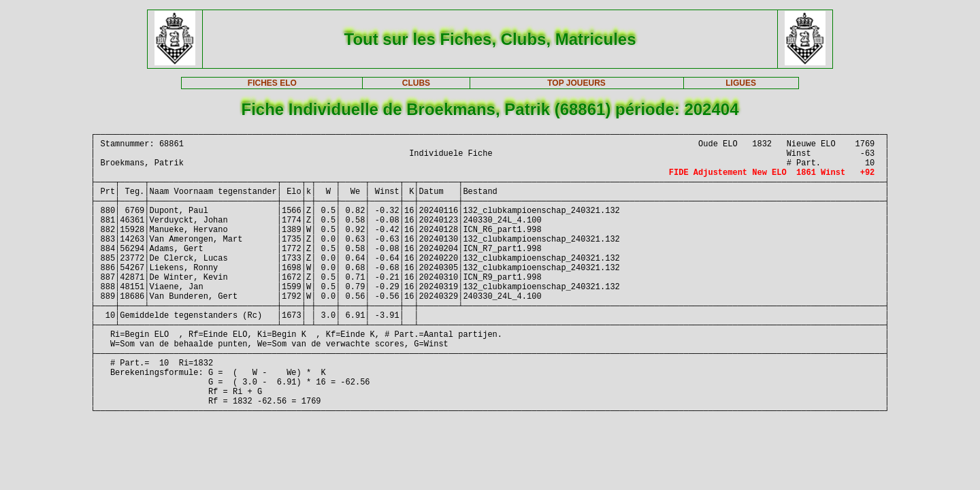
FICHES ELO (272, 83)
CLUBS (416, 83)
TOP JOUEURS (576, 83)
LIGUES (741, 83)
